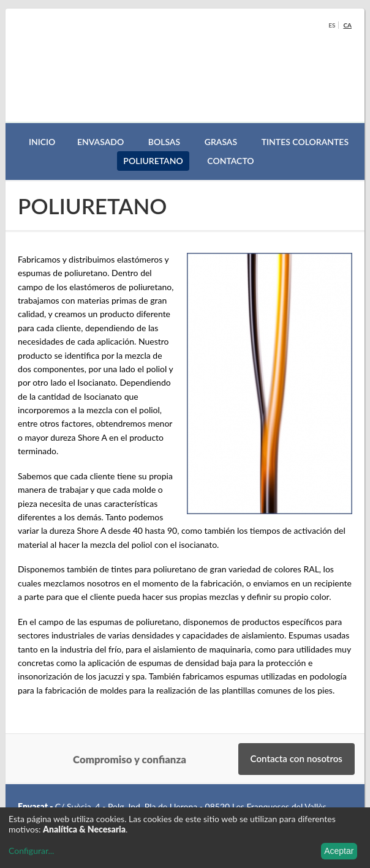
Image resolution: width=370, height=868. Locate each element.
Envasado (100, 142)
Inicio (42, 142)
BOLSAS (164, 142)
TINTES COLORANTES (305, 142)
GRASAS (221, 142)
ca (347, 25)
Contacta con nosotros (296, 758)
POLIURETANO (153, 161)
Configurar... (31, 851)
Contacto (230, 161)
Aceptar (339, 851)
